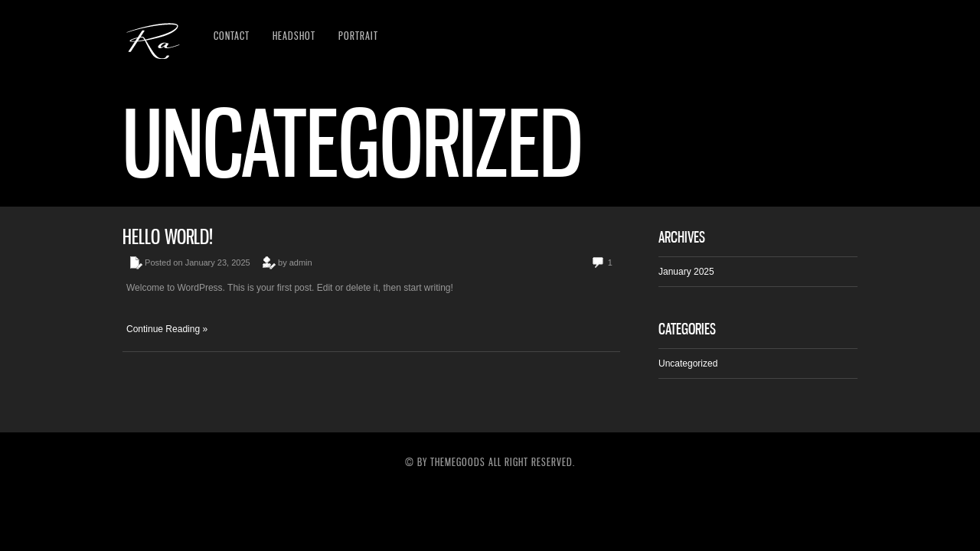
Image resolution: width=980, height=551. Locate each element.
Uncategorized (688, 364)
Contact (232, 36)
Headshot (294, 36)
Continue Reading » (167, 329)
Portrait (358, 36)
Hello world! (168, 237)
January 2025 (686, 272)
